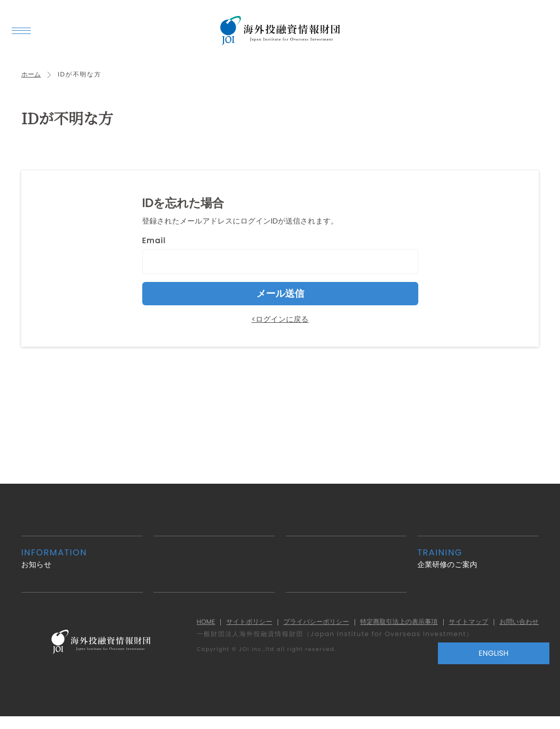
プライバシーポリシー (297, 628)
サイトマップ (462, 628)
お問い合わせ (517, 628)
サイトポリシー (225, 628)
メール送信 (280, 299)
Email (154, 246)
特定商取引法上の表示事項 (387, 628)
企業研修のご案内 (478, 564)
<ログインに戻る (280, 325)
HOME (177, 628)
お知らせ (82, 564)
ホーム (32, 80)
